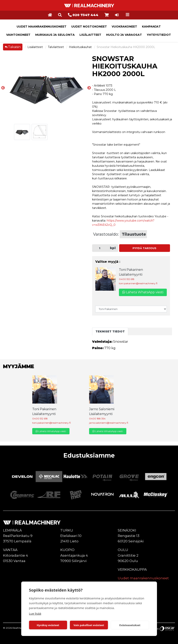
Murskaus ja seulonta (55, 35)
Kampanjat (151, 27)
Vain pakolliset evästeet (89, 625)
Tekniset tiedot (110, 331)
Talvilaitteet (56, 47)
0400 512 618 (127, 279)
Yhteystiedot (159, 35)
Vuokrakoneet (124, 27)
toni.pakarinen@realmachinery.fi (138, 283)
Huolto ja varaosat (124, 35)
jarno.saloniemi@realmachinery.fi (109, 423)
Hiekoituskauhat (81, 47)
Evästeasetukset (130, 625)
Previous (3, 88)
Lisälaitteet (90, 35)
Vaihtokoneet (18, 35)
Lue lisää (35, 613)
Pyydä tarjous (144, 248)
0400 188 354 (97, 419)
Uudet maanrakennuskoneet (42, 27)
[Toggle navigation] (128, 15)
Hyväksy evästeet (48, 625)
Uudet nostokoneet (89, 27)
